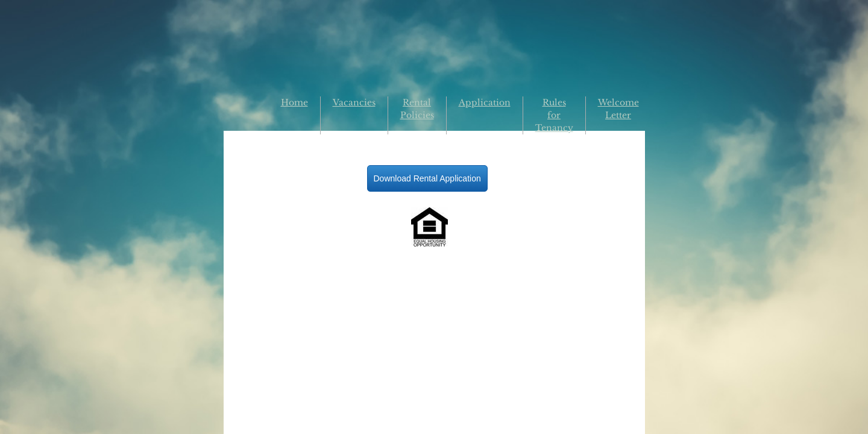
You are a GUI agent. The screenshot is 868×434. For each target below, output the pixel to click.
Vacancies (354, 102)
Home (294, 102)
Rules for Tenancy (554, 115)
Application (485, 102)
